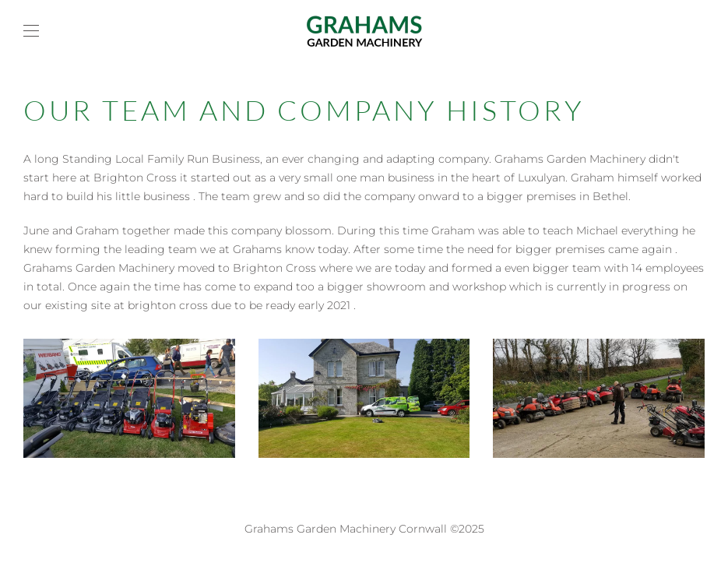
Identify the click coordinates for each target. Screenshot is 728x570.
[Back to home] (364, 31)
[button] (31, 31)
